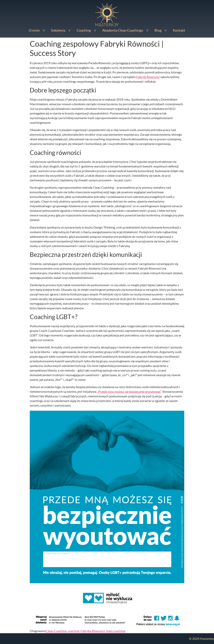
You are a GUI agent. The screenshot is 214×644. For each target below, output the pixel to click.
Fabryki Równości (148, 77)
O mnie (34, 30)
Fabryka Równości (93, 631)
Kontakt (179, 30)
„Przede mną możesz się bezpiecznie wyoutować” (129, 391)
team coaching (116, 631)
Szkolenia (58, 30)
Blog (158, 30)
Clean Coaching (56, 631)
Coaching (84, 30)
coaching (73, 631)
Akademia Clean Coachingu (123, 30)
